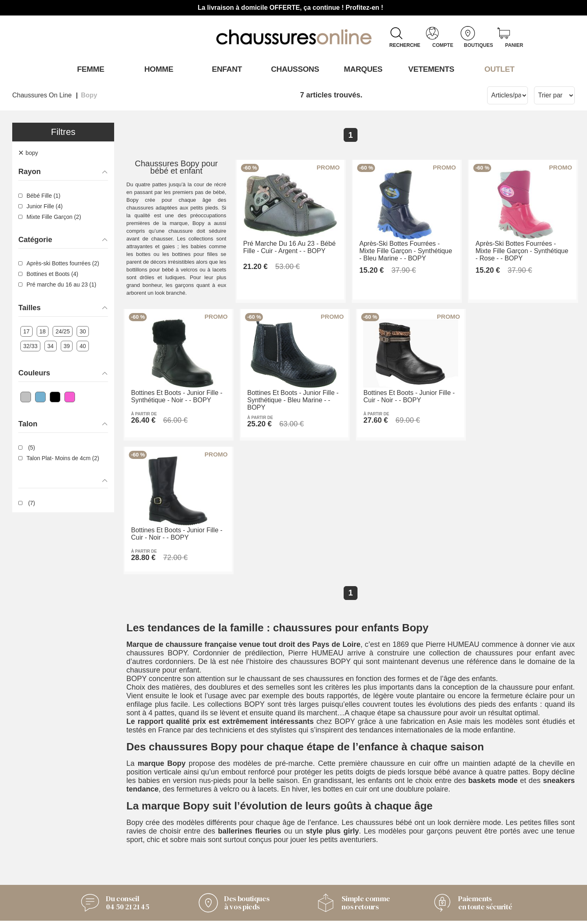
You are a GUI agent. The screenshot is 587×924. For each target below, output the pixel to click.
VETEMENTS (430, 69)
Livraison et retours (86, 850)
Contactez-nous (81, 828)
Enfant (225, 69)
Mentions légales (205, 869)
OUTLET (498, 69)
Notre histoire (200, 847)
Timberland (318, 861)
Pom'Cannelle (323, 850)
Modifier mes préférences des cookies (293, 914)
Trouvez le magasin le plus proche (343, 876)
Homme (157, 69)
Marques (362, 69)
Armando (315, 828)
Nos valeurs (197, 858)
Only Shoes (319, 839)
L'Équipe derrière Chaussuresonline (207, 832)
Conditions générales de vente (105, 839)
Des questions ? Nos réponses (105, 861)
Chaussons (294, 69)
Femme (89, 69)
